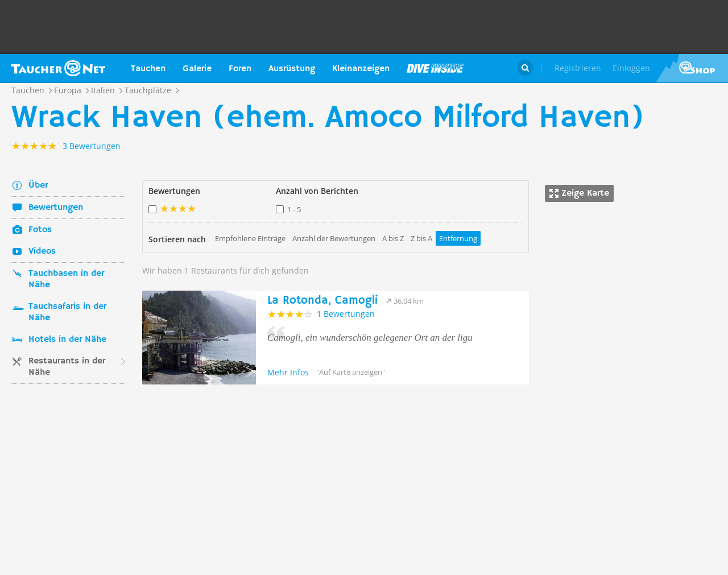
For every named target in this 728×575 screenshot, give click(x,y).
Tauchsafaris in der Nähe (67, 312)
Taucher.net (58, 68)
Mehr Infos (288, 372)
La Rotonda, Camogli (322, 301)
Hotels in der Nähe (67, 340)
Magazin (435, 68)
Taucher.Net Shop (692, 68)
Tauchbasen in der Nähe (66, 279)
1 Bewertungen (346, 314)
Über (38, 185)
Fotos (40, 230)
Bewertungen (56, 208)
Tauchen (148, 69)
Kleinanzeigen (361, 69)
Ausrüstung (292, 69)
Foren (240, 69)
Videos (42, 251)
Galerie (197, 69)
